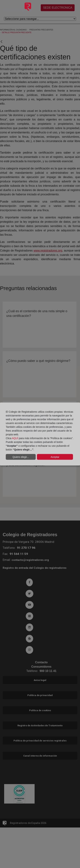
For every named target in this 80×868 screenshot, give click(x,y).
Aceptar (55, 457)
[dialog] (40, 434)
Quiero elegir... (21, 457)
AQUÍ (15, 438)
